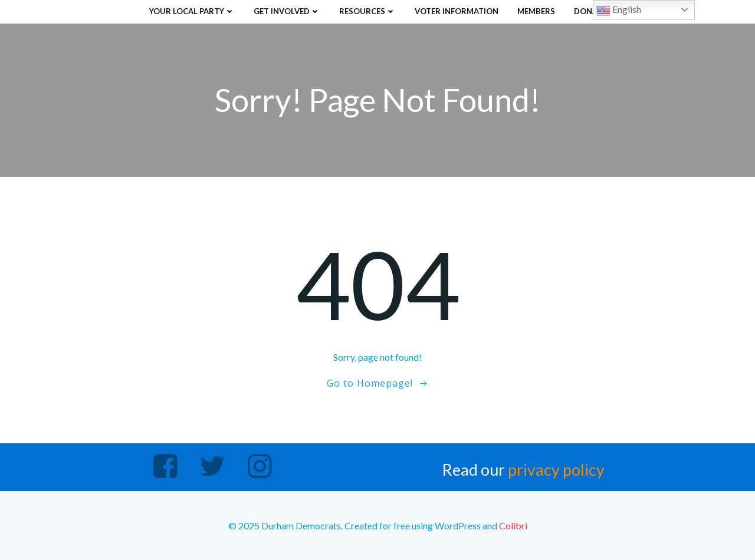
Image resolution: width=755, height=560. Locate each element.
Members (536, 11)
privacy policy (556, 470)
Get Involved (287, 11)
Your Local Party (192, 11)
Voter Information (457, 11)
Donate (590, 11)
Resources (367, 11)
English (619, 11)
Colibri (513, 526)
